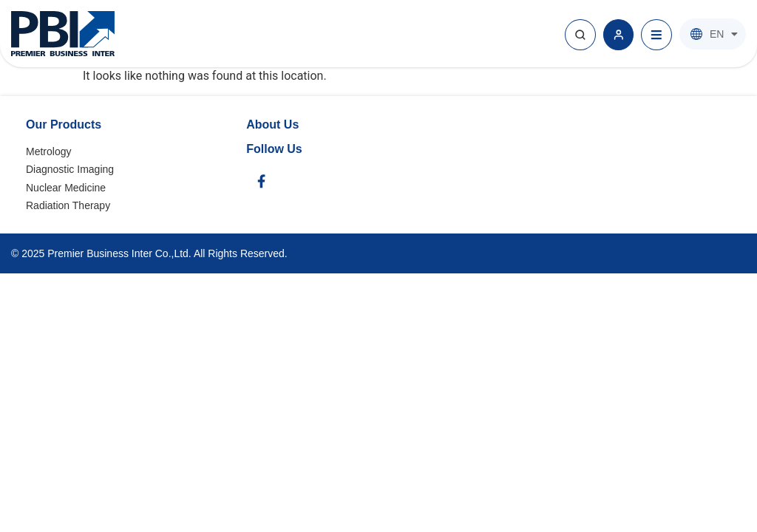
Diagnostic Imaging (70, 169)
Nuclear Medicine (66, 188)
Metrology (48, 151)
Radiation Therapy (68, 205)
